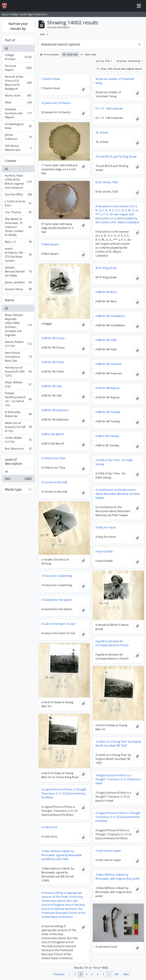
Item (18, 479)
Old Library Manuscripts (18, 148)
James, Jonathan (18, 283)
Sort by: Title (103, 61)
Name (10, 300)
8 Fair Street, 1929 (107, 182)
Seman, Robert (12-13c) (18, 344)
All (6, 48)
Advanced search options (61, 44)
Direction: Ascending (129, 61)
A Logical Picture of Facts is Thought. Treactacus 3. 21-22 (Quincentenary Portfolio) (64, 793)
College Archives (18, 57)
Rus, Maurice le (18, 449)
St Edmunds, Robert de (18, 414)
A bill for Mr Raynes (108, 388)
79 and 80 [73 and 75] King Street (116, 157)
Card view (70, 54)
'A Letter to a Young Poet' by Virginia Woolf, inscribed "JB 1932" (118, 744)
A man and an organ (108, 851)
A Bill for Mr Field (106, 340)
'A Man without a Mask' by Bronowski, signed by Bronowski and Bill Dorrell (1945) (62, 855)
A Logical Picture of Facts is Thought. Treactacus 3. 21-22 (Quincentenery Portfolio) (118, 817)
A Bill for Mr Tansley (108, 412)
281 (117, 974)
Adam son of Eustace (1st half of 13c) (18, 427)
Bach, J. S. (18, 243)
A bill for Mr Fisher (53, 362)
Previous (59, 974)
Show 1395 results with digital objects (120, 69)
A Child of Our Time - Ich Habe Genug (114, 462)
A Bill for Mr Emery (53, 338)
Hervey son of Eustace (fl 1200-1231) (18, 372)
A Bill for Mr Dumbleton (110, 316)
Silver (18, 103)
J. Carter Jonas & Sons (18, 203)
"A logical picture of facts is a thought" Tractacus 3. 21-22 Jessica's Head (118, 779)
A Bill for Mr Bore (106, 292)
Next (126, 974)
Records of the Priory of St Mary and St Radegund (18, 83)
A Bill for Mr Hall (51, 386)
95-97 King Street (106, 268)
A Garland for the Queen (57, 600)
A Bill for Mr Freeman (109, 364)
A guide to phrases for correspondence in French (112, 643)
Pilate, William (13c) (18, 384)
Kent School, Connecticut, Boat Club (18, 357)
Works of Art (18, 96)
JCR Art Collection (18, 137)
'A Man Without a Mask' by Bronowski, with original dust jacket (118, 877)
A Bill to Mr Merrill (53, 434)
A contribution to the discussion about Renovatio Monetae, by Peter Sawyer (118, 494)
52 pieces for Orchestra (56, 103)
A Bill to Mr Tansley (107, 436)
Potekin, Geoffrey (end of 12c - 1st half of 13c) (18, 399)
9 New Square (50, 244)
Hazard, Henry (18, 290)
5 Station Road (51, 79)
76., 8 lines (102, 133)
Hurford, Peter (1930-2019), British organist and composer (18, 182)
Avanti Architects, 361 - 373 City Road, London (18, 255)
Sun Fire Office (18, 195)
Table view (88, 54)
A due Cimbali (104, 551)
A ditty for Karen (106, 527)
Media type (13, 489)
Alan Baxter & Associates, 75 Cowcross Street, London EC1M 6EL (18, 227)
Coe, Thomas (18, 213)
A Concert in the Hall (54, 482)
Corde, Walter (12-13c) (18, 440)
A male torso (49, 827)
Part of (10, 40)
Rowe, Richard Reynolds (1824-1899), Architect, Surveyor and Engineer (18, 325)
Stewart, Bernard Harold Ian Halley (18, 271)
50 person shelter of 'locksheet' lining (115, 81)
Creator (11, 161)
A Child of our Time (53, 458)
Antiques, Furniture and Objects (18, 113)
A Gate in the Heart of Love (58, 624)
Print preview (49, 54)
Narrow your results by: (18, 26)
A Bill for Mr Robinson (55, 410)
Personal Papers (18, 68)
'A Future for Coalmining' (57, 576)
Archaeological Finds (18, 126)
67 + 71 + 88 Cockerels (109, 109)
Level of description (14, 461)
